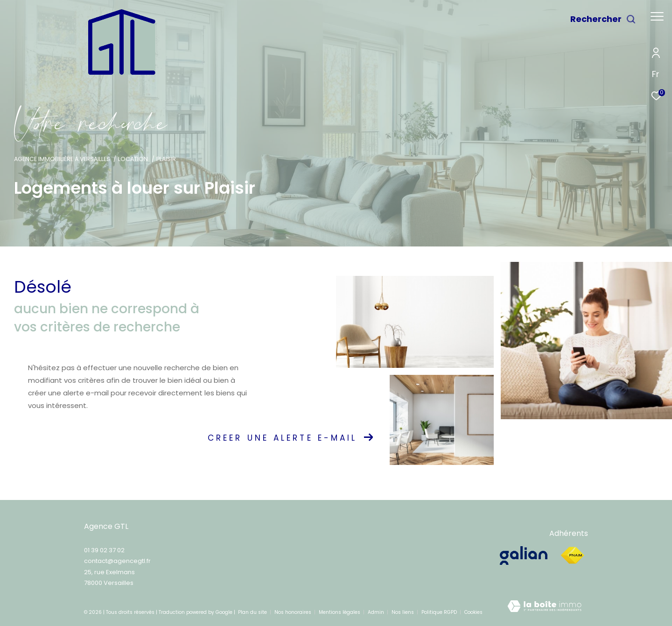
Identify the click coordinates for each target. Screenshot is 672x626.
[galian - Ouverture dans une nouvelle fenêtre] (525, 556)
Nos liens (403, 612)
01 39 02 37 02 (104, 550)
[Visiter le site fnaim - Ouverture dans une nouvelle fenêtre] (572, 556)
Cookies (473, 612)
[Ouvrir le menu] (657, 16)
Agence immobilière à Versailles (62, 159)
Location (133, 159)
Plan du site (253, 612)
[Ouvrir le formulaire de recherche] (603, 19)
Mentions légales (340, 612)
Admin (377, 612)
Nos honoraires (294, 612)
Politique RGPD (439, 612)
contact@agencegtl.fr (117, 561)
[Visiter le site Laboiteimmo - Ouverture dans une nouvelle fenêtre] (544, 609)
